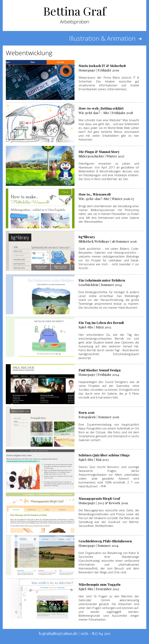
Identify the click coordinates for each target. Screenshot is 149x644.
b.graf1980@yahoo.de (58, 633)
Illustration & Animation (106, 38)
